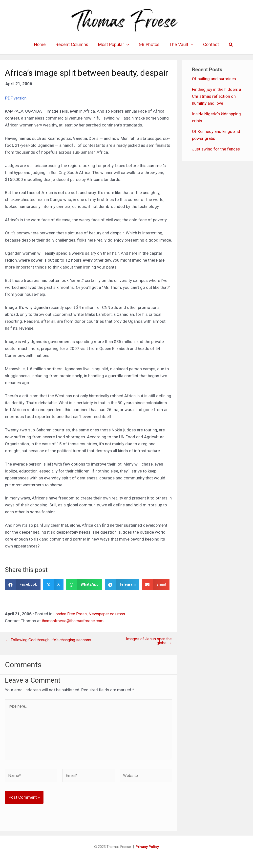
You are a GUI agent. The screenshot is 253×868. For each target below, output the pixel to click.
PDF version (16, 98)
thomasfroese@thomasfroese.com (75, 620)
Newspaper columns (109, 614)
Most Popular (114, 45)
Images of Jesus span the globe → (148, 641)
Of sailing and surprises (214, 79)
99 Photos (148, 45)
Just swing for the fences (216, 149)
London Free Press (71, 614)
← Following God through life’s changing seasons (51, 640)
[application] (127, 45)
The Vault (179, 45)
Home (44, 45)
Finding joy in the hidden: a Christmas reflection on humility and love (217, 96)
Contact (207, 45)
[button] (227, 45)
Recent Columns (74, 45)
